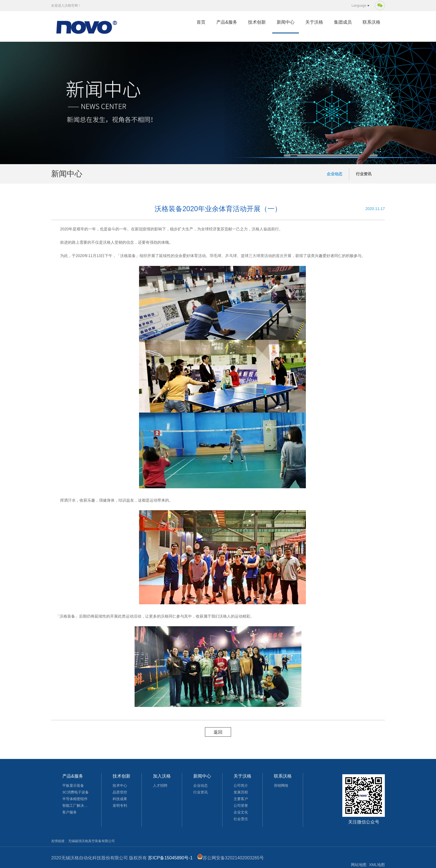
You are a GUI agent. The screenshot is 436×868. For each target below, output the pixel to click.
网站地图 (359, 865)
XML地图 (377, 865)
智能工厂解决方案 (76, 806)
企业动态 (335, 174)
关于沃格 (314, 22)
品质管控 (120, 792)
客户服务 (70, 812)
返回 (218, 732)
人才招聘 (160, 786)
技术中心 (120, 786)
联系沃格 (371, 22)
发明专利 (120, 806)
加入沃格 (162, 776)
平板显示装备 (73, 786)
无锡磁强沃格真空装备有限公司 (91, 841)
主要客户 (241, 799)
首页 (201, 22)
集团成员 (343, 22)
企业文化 (241, 812)
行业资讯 (364, 174)
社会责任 (241, 819)
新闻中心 (286, 22)
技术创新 (257, 22)
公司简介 (241, 786)
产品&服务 (227, 22)
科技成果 (120, 799)
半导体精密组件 (75, 799)
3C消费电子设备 (75, 792)
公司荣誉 (241, 806)
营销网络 (281, 786)
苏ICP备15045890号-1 (170, 858)
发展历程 (241, 792)
